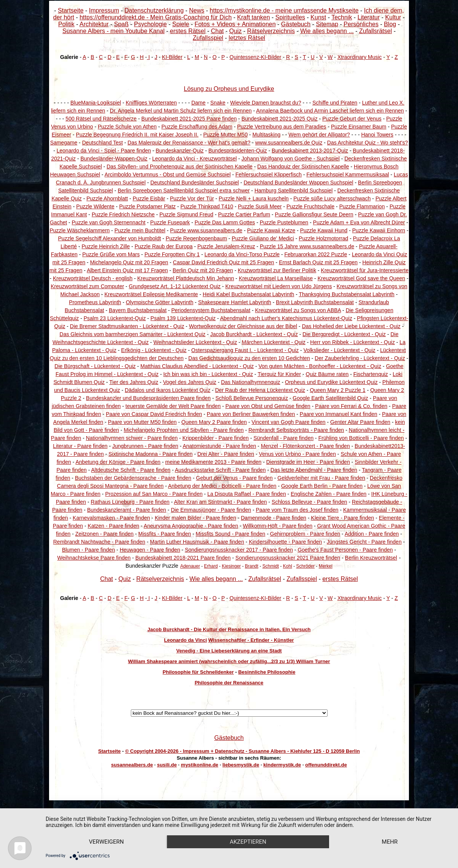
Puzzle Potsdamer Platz (147, 206)
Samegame (64, 143)
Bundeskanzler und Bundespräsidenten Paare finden (148, 398)
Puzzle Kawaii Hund (324, 230)
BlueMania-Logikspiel (96, 103)
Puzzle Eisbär (149, 198)
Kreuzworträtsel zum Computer (87, 286)
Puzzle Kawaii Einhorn (379, 230)
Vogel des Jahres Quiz (189, 382)
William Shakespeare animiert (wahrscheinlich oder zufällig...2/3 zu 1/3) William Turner (229, 661)
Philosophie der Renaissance (229, 683)
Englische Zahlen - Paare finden (328, 494)
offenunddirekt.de (326, 765)
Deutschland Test (103, 143)
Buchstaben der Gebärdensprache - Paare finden (133, 478)
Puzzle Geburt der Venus (352, 119)
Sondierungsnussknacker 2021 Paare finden (288, 558)
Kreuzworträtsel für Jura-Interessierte (365, 270)
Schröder (306, 566)
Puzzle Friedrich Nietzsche (123, 214)
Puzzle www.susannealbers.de (206, 230)
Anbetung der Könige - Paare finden (118, 462)
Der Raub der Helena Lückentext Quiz (260, 390)
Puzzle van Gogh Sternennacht (109, 222)
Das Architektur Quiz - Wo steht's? (368, 143)
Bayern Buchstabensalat (138, 310)
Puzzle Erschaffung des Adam (197, 127)
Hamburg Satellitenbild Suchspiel (293, 190)
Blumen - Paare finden (88, 550)
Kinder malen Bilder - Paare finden (196, 518)
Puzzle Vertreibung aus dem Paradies (281, 127)
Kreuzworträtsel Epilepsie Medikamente (151, 294)
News (197, 10)
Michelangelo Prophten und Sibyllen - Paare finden (184, 430)
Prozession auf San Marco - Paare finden (154, 494)
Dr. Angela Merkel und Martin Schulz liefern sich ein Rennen (181, 111)
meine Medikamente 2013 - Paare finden (213, 462)
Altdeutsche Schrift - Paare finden (131, 470)
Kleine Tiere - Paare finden (343, 518)
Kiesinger (231, 566)
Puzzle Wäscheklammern (80, 230)
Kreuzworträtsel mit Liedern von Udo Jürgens (278, 286)
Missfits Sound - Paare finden (230, 534)
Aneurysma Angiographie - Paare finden (191, 526)
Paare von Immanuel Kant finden (339, 414)
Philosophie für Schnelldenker (198, 672)
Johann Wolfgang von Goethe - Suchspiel (291, 159)
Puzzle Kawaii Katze (271, 230)
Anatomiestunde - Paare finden (219, 446)
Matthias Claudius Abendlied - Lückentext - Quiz (197, 366)
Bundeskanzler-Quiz (180, 151)
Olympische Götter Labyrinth (160, 302)
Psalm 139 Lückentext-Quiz (183, 318)
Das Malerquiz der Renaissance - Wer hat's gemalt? (189, 143)
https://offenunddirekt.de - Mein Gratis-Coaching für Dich (156, 17)
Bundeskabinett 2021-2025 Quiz (280, 119)
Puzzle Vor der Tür (192, 198)
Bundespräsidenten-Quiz (238, 151)
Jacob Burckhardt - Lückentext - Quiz (254, 334)
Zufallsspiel (208, 38)
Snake (218, 103)
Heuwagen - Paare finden (150, 550)
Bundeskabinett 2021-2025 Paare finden (189, 119)
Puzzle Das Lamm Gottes (225, 222)
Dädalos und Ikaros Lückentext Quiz (168, 390)
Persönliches (361, 24)
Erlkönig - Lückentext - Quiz (154, 350)
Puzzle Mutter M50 (225, 135)
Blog (390, 24)
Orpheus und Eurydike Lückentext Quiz (331, 382)
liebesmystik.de (241, 765)
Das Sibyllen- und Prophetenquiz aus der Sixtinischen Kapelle (180, 167)
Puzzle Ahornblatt (107, 198)
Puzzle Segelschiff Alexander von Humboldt (110, 238)
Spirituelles (290, 17)
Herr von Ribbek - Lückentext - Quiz (352, 342)
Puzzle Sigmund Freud (186, 214)
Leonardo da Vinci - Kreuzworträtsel (194, 159)
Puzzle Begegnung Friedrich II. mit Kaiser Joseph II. (137, 135)
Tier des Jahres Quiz (134, 382)
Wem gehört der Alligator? (319, 135)
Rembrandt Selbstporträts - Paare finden (296, 430)
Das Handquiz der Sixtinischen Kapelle (303, 167)
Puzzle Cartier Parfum (244, 214)
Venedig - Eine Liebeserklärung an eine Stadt (229, 651)
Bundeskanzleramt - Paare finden (127, 510)
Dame (198, 103)
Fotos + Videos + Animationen (235, 24)
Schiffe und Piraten (335, 103)
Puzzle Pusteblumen (284, 222)
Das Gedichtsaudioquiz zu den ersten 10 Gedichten (249, 358)
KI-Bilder (172, 57)
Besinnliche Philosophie (267, 672)
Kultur (393, 17)
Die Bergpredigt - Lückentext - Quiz (344, 334)
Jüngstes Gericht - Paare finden (364, 542)
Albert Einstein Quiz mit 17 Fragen (127, 270)
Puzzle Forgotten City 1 (172, 254)
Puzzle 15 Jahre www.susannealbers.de (307, 246)
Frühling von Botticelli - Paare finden (361, 438)
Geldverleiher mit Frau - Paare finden (321, 478)
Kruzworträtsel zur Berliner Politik (277, 270)
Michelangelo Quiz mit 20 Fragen (129, 262)
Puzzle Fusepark (170, 222)
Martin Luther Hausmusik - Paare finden (197, 542)
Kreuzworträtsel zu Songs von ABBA (298, 310)
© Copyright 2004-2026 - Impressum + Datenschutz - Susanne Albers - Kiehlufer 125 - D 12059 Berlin (243, 751)
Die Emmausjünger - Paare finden (211, 510)
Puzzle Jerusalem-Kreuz (226, 246)
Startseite (71, 10)
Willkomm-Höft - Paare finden (278, 526)
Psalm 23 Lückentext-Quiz (115, 318)
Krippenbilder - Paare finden (215, 438)
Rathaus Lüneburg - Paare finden (130, 502)
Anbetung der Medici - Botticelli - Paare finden (222, 486)
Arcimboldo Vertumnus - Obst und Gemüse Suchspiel (168, 175)
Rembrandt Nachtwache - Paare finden (99, 542)
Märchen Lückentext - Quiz (274, 342)
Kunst (318, 17)
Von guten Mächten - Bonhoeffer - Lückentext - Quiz (320, 366)
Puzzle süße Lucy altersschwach (332, 198)
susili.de (167, 765)
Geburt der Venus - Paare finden (234, 478)
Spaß (121, 24)
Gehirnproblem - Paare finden (305, 534)
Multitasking (266, 135)
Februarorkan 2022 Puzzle (316, 254)
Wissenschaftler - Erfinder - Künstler (251, 640)
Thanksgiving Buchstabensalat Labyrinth (347, 294)
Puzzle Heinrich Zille (106, 246)
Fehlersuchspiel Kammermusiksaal (348, 175)
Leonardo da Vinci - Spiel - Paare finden (104, 151)
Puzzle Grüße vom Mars (111, 254)
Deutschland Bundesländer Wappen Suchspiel (298, 182)
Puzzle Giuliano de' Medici (263, 238)
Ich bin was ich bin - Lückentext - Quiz (208, 374)
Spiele (181, 24)
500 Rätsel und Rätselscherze (101, 119)
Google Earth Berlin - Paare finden (322, 486)
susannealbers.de (132, 765)
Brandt (252, 566)
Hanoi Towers (377, 135)
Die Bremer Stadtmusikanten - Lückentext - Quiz (127, 326)
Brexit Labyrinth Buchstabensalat (315, 302)
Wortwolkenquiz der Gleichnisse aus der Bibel (243, 326)
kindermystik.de (282, 765)
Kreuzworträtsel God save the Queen (361, 278)
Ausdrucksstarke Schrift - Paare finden (220, 470)
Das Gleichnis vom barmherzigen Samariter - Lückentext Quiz (133, 334)
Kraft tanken (253, 17)
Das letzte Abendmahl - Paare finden (314, 470)
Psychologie (150, 24)
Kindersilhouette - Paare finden (285, 542)
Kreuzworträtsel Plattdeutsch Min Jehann (186, 278)
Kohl (288, 566)
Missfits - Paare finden (165, 534)
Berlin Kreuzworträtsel (371, 558)
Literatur (369, 17)
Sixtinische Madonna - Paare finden (150, 454)
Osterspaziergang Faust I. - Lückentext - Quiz (245, 350)
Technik (342, 17)
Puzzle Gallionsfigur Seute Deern (314, 214)
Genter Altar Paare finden (360, 422)
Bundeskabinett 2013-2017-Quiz (310, 151)
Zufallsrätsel (375, 31)
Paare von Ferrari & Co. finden (351, 406)
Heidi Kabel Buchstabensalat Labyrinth (249, 294)
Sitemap (327, 24)
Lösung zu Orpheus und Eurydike (229, 89)
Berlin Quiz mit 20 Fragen (203, 270)
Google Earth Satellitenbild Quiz (330, 398)
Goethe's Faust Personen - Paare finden (345, 550)
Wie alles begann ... (327, 31)
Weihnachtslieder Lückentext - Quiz (195, 342)
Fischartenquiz (371, 374)
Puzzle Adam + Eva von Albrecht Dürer (359, 222)
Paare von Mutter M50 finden (142, 422)
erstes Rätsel (188, 31)
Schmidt (271, 566)
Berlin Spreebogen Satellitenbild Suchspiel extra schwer (184, 190)
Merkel (326, 566)
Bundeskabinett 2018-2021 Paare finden (183, 558)
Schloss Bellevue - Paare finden (309, 502)
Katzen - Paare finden (114, 526)
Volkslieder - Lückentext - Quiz (340, 350)
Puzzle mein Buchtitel (140, 230)
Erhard (211, 566)
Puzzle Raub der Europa (164, 246)
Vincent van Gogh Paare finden (288, 422)
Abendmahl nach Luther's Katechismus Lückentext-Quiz (286, 318)
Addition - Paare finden (372, 534)
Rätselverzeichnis (271, 31)
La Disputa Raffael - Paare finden (247, 494)
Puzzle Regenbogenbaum (196, 238)
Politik (66, 24)
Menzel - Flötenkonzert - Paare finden (305, 446)
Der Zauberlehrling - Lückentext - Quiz (360, 358)
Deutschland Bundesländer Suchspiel (195, 182)
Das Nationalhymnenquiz (251, 382)
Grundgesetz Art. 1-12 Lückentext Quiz (175, 286)
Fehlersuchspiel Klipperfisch (269, 175)
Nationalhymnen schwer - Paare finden (132, 438)
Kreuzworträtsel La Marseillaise (276, 278)
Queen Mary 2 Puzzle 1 (337, 390)
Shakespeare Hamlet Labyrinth (235, 302)
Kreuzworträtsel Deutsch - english (93, 278)
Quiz (235, 31)
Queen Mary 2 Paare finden (214, 422)
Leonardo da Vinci (185, 640)
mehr (390, 842)
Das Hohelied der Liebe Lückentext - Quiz (351, 326)
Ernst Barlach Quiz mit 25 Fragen (318, 262)
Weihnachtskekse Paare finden (94, 558)
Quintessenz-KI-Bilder (255, 57)
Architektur (94, 24)
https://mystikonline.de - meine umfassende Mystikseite (284, 10)
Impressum (104, 10)
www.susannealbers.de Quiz (289, 143)
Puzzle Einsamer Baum (359, 127)
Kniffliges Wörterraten (151, 103)
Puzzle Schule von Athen (127, 127)
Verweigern (107, 842)
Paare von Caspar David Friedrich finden (154, 414)
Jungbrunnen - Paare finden (145, 446)
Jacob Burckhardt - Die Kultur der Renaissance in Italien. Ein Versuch (229, 629)
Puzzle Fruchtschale (310, 206)
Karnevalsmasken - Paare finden (111, 518)
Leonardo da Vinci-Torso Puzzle (242, 254)
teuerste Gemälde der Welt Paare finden (173, 406)
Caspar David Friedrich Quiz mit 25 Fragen (224, 262)
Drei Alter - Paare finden (226, 454)
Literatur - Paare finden (80, 446)
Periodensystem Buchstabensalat (211, 310)
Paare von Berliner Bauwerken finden (251, 414)
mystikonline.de (200, 765)
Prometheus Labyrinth (95, 302)
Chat (217, 31)
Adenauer (190, 566)
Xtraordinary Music (360, 57)
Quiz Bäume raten (327, 374)
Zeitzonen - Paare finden (104, 534)
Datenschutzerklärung (154, 10)
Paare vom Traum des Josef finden (297, 510)
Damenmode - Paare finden (274, 518)
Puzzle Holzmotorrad (323, 238)
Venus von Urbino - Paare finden (297, 454)
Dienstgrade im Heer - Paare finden (308, 462)
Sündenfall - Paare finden (283, 438)
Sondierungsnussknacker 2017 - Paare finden (239, 550)
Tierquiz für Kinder (279, 374)
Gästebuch (296, 24)
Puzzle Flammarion (362, 206)
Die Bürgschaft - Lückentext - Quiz (95, 366)
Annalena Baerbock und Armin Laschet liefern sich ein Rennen (330, 111)
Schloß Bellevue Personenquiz (252, 398)
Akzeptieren (248, 842)
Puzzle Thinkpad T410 (207, 206)
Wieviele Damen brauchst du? (266, 103)
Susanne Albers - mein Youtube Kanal (114, 31)
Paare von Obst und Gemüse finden (268, 406)
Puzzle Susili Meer (260, 206)
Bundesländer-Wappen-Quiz (114, 159)
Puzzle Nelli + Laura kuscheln (254, 198)
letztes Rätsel (247, 38)
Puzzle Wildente (95, 206)
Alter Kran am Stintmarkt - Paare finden (220, 502)
